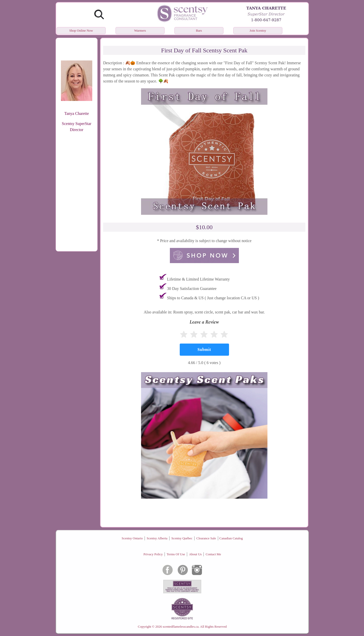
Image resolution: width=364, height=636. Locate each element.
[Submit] (204, 350)
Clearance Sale (206, 538)
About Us (195, 554)
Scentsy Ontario (132, 538)
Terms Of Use (176, 554)
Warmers (140, 30)
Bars (199, 30)
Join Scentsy (258, 30)
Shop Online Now (81, 30)
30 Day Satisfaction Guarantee (192, 289)
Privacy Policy (153, 554)
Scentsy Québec (182, 538)
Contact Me (213, 554)
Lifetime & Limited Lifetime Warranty (198, 279)
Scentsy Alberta (157, 538)
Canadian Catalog (231, 538)
